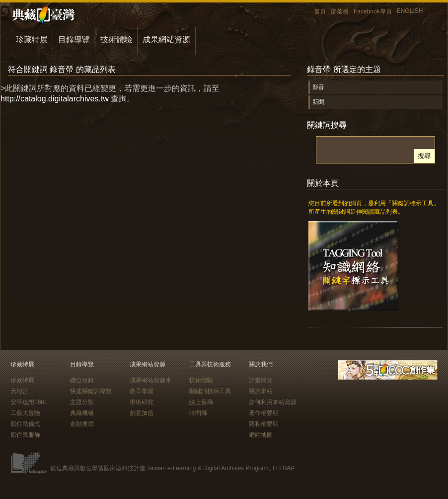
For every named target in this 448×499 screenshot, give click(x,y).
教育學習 (142, 391)
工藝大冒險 (25, 413)
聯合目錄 (82, 380)
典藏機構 (82, 413)
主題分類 (82, 402)
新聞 (318, 102)
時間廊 (198, 413)
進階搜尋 (82, 424)
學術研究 (142, 402)
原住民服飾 (25, 435)
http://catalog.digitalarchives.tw (55, 99)
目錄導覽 (74, 40)
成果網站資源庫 (150, 380)
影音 (318, 87)
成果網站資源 (166, 40)
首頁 (320, 11)
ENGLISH (410, 11)
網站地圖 (261, 435)
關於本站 (261, 391)
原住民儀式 (25, 424)
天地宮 (19, 391)
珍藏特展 (32, 40)
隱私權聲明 (264, 424)
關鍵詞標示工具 (210, 391)
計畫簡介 (261, 380)
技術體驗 (116, 40)
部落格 (340, 11)
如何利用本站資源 (273, 402)
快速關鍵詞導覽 (91, 391)
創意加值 (142, 413)
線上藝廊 (201, 402)
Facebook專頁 (373, 11)
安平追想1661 (29, 402)
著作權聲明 (264, 413)
